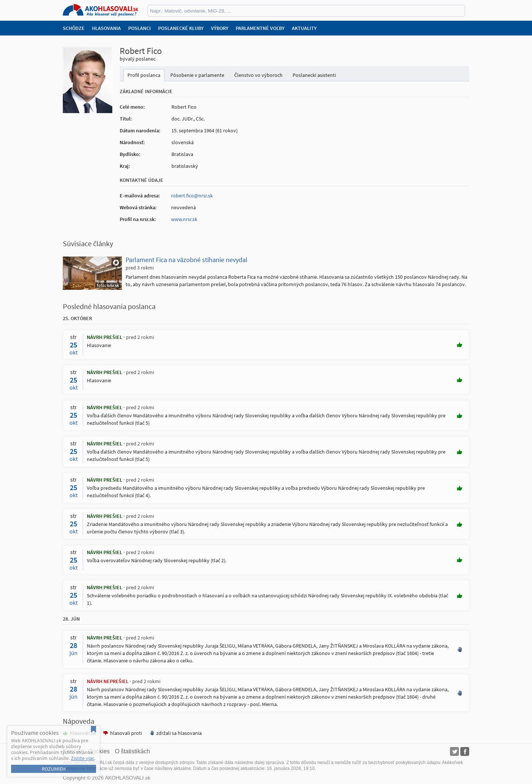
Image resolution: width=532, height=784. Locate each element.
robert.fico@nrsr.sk (192, 196)
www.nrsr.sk (184, 219)
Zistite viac (83, 758)
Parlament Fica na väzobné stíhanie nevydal (187, 260)
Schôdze (74, 28)
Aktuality (304, 28)
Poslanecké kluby (181, 28)
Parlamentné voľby (260, 28)
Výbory (220, 28)
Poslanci (139, 28)
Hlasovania (106, 28)
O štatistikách (132, 751)
